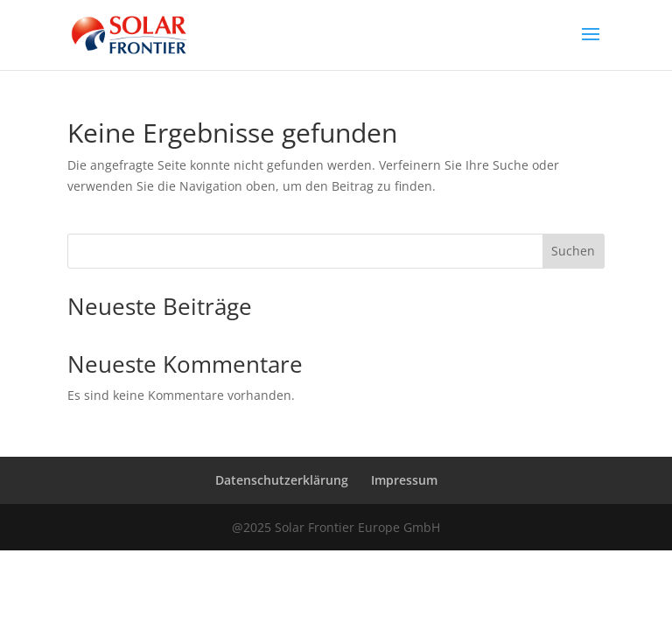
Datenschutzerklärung (282, 480)
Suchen (573, 251)
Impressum (404, 480)
